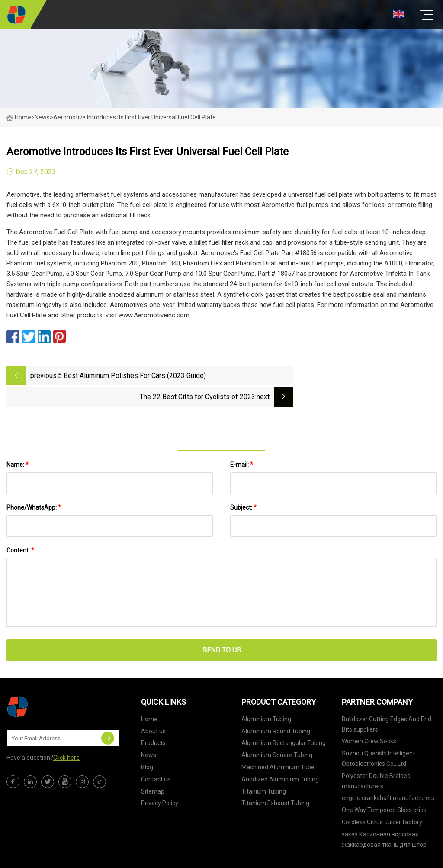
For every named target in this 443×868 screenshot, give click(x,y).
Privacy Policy (160, 781)
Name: (18, 442)
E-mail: (242, 442)
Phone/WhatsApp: (34, 485)
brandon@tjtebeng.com (286, 857)
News (149, 733)
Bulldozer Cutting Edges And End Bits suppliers (387, 702)
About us (153, 709)
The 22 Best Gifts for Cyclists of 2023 (341, 376)
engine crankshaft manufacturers (388, 776)
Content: (20, 528)
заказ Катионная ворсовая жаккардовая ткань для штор (384, 817)
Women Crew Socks (369, 719)
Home (19, 117)
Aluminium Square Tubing (277, 733)
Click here (66, 736)
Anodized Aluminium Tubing (280, 757)
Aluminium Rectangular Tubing (284, 721)
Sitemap (153, 769)
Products (153, 721)
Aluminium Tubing (266, 697)
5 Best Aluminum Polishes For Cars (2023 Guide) (132, 376)
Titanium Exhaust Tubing (275, 781)
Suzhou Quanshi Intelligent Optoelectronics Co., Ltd (378, 736)
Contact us (156, 757)
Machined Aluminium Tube (278, 745)
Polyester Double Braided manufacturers (376, 758)
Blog (147, 745)
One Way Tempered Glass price (384, 788)
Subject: (243, 485)
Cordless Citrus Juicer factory (382, 800)
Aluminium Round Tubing (276, 709)
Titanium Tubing (264, 769)
